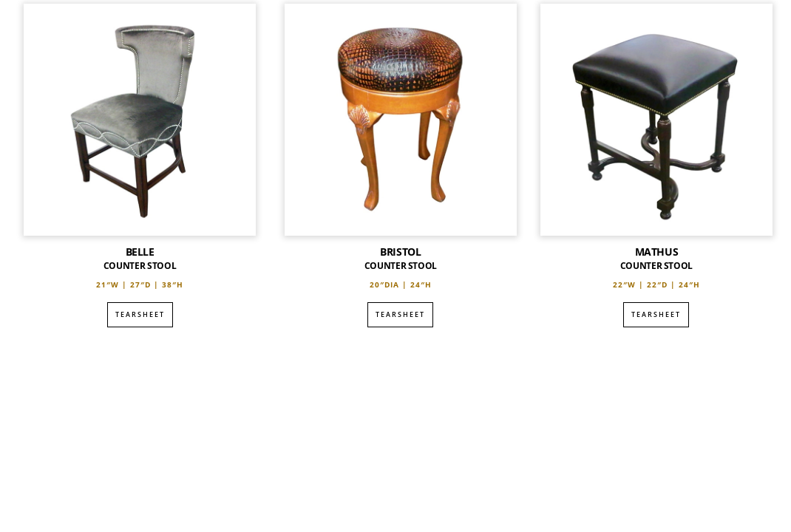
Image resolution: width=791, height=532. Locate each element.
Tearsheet (140, 314)
